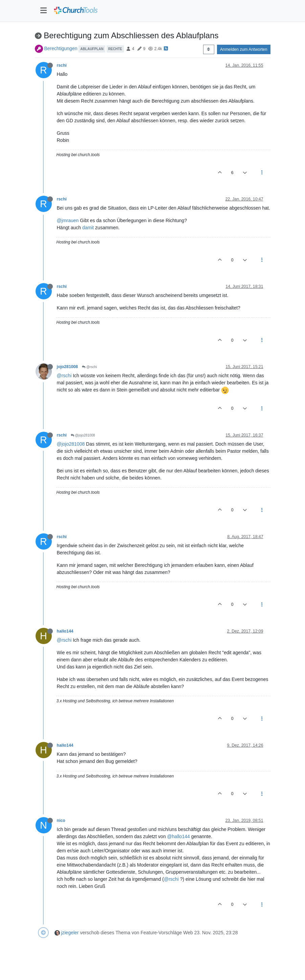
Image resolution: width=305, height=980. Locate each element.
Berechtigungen (61, 48)
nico (61, 821)
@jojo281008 (83, 435)
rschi (62, 65)
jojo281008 (68, 367)
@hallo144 (179, 836)
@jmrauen (68, 220)
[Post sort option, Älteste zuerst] (209, 49)
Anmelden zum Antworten (244, 49)
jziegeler (70, 933)
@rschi (89, 367)
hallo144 (65, 631)
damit (88, 228)
